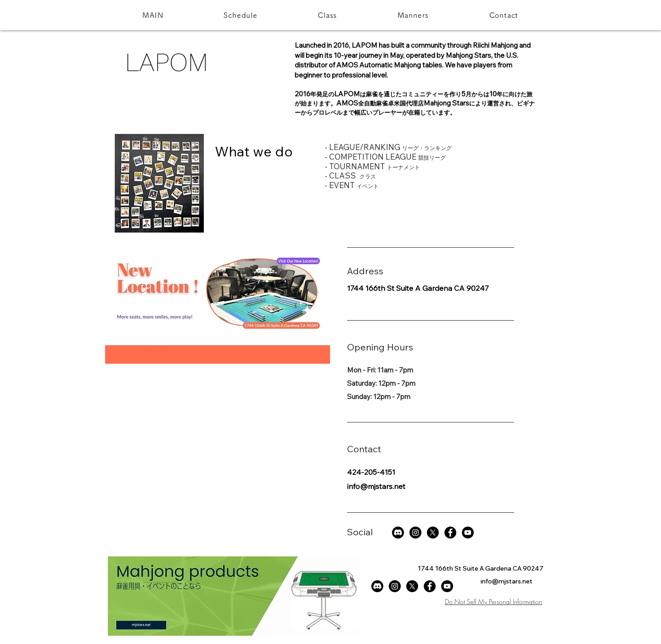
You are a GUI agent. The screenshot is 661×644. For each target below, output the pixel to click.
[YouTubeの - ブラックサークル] (468, 533)
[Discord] (398, 533)
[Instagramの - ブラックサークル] (415, 533)
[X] (433, 533)
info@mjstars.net (376, 486)
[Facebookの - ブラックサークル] (450, 533)
